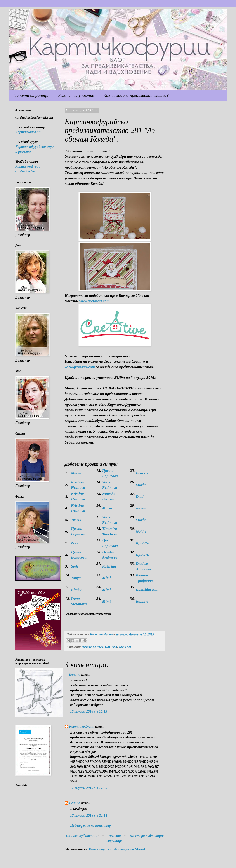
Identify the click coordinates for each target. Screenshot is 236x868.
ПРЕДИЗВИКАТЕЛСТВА (99, 647)
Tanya (76, 578)
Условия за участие (76, 95)
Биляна (142, 601)
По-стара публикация (147, 836)
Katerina (109, 566)
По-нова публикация (82, 836)
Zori (74, 543)
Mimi (107, 578)
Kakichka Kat (147, 590)
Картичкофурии (82, 726)
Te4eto (76, 520)
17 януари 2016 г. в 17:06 (89, 788)
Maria (76, 473)
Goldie (141, 531)
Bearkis (142, 473)
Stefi (75, 566)
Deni (140, 496)
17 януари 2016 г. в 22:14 (89, 815)
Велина (75, 674)
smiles (141, 508)
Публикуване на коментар (90, 825)
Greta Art (125, 647)
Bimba (76, 590)
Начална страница (31, 95)
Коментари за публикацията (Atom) (117, 849)
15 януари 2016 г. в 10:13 (89, 711)
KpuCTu (142, 543)
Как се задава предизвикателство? (136, 95)
